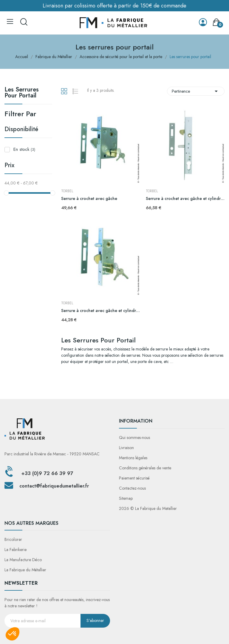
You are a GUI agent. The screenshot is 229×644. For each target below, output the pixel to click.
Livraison (126, 448)
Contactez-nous (132, 488)
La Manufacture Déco (23, 560)
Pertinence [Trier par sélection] (196, 91)
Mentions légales (133, 458)
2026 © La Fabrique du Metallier (148, 508)
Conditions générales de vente (145, 468)
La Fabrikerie (16, 550)
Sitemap (126, 498)
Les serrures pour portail (22, 93)
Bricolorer (13, 539)
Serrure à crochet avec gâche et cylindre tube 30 (185, 199)
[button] (13, 634)
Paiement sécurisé (134, 478)
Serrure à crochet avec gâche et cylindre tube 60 (100, 311)
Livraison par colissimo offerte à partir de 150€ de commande (114, 6)
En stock (24, 149)
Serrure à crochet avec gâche (89, 199)
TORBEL (67, 191)
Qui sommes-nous (134, 437)
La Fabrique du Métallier (25, 570)
